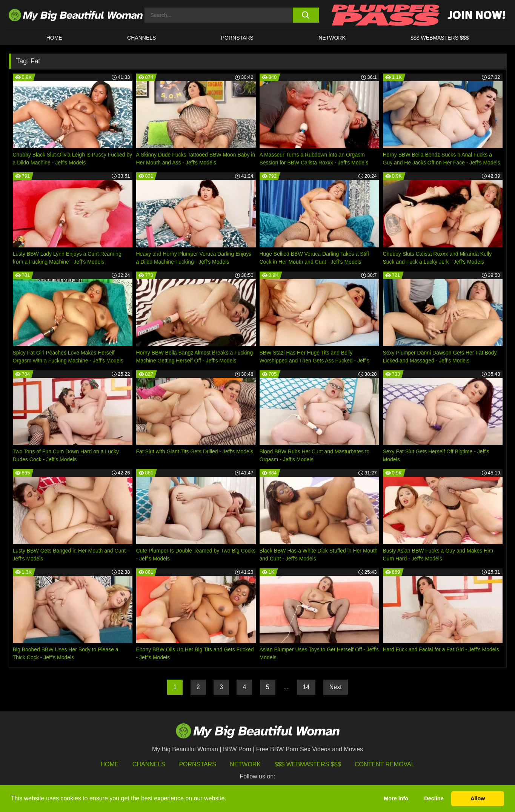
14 (306, 687)
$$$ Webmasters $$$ (308, 764)
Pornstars (237, 38)
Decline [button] (434, 798)
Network (332, 38)
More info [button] (396, 798)
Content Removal (385, 764)
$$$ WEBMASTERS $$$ (440, 38)
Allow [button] (478, 798)
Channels (149, 764)
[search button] (306, 15)
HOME (54, 38)
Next (336, 687)
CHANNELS (141, 38)
